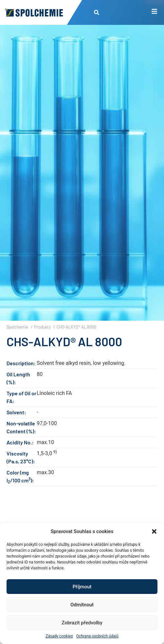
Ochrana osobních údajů (97, 636)
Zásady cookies (59, 636)
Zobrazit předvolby (82, 623)
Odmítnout (82, 605)
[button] (154, 531)
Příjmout (82, 587)
